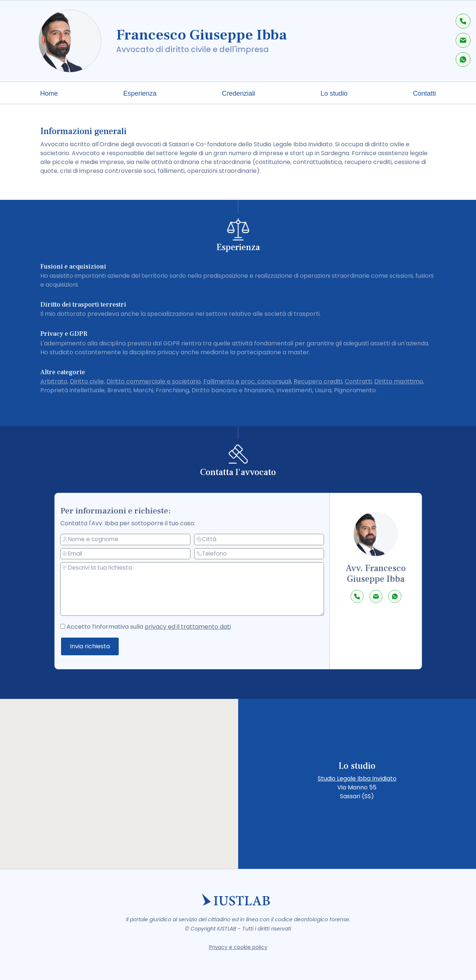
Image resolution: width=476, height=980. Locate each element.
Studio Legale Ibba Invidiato (357, 778)
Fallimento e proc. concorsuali (247, 381)
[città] (259, 539)
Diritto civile (87, 381)
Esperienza (140, 93)
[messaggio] (197, 589)
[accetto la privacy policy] (74, 624)
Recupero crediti (318, 381)
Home (49, 93)
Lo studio (334, 93)
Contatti (424, 93)
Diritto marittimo (399, 381)
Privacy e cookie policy (238, 947)
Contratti (358, 381)
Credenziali (239, 93)
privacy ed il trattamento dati (190, 626)
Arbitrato (54, 381)
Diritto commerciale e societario (154, 381)
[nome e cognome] (131, 540)
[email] (131, 554)
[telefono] (259, 554)
